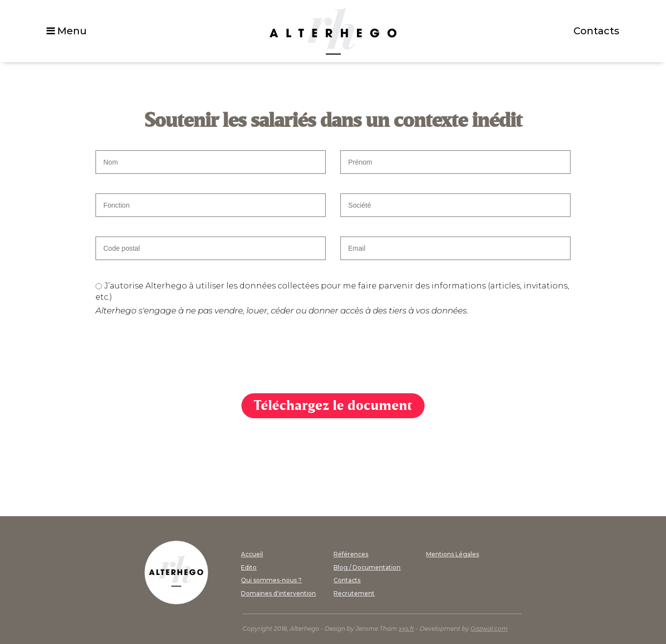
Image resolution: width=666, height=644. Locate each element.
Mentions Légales (452, 554)
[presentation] (170, 355)
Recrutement (354, 593)
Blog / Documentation (367, 567)
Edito (249, 567)
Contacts (596, 31)
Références (351, 554)
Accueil (252, 554)
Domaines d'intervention (278, 593)
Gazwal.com (489, 629)
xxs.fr (406, 629)
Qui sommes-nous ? (271, 580)
